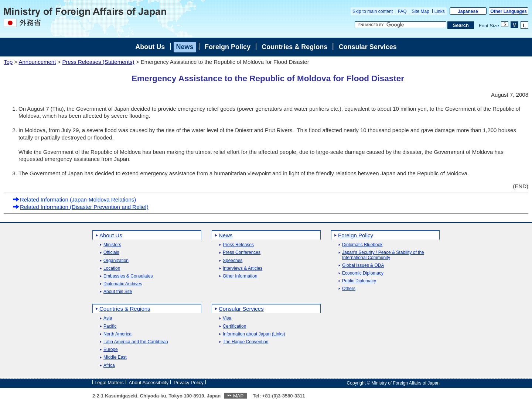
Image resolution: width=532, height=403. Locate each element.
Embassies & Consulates (128, 276)
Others (349, 289)
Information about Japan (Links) (254, 334)
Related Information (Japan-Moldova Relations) (74, 199)
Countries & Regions (294, 47)
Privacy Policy (189, 383)
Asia (108, 318)
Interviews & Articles (243, 268)
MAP (238, 396)
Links (440, 11)
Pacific (110, 326)
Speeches (233, 261)
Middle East (115, 357)
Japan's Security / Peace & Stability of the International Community (383, 255)
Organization (116, 261)
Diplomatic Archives (123, 284)
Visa (227, 318)
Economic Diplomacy (363, 273)
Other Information (240, 276)
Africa (109, 366)
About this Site (118, 292)
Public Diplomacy (359, 281)
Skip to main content (373, 11)
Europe (111, 350)
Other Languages (509, 11)
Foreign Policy (228, 47)
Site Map (421, 11)
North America (117, 334)
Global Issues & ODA (363, 266)
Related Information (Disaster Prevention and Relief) (81, 207)
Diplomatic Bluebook (362, 245)
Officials (111, 253)
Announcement (37, 62)
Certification (234, 326)
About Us (150, 47)
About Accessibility (149, 383)
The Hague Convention (245, 342)
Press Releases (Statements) (98, 62)
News (185, 47)
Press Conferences (242, 253)
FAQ (402, 11)
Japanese (468, 11)
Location (112, 268)
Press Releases (238, 245)
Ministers (112, 245)
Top (8, 62)
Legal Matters (109, 383)
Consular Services (368, 47)
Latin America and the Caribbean (136, 342)
